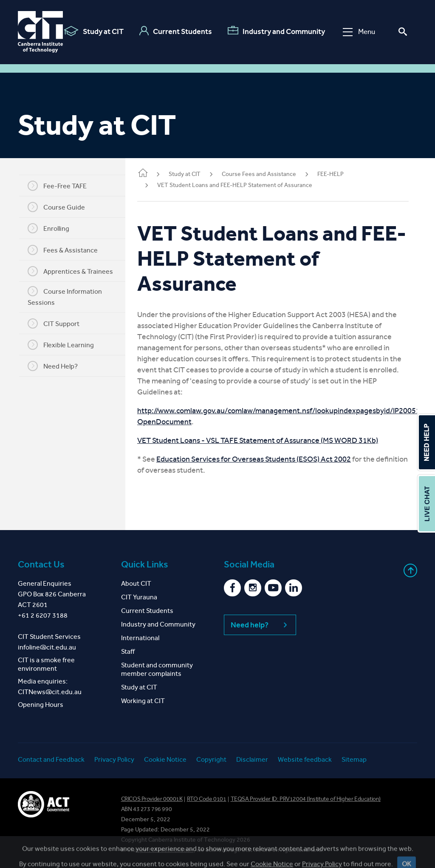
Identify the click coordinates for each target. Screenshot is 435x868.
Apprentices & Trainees (75, 271)
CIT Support (59, 323)
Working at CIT (143, 701)
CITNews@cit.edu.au (50, 692)
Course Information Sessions (70, 296)
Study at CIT (94, 31)
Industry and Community (276, 31)
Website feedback (305, 759)
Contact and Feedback (51, 759)
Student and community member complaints (157, 669)
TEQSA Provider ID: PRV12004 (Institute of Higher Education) (306, 799)
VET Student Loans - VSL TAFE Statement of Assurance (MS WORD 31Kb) (268, 440)
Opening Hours (41, 705)
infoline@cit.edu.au (47, 647)
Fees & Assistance (68, 250)
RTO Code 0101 (207, 799)
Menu (359, 32)
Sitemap (354, 759)
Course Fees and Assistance (269, 174)
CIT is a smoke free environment (46, 664)
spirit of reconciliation (165, 850)
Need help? (260, 625)
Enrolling (54, 228)
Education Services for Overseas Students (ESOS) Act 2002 (264, 459)
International (140, 638)
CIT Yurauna (139, 597)
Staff (128, 651)
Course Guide (61, 207)
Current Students (176, 31)
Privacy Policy (114, 759)
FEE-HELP (341, 174)
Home (153, 174)
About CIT (136, 583)
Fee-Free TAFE (62, 186)
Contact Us (41, 564)
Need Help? (58, 366)
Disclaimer (252, 759)
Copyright (211, 759)
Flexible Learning (66, 345)
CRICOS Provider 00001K (152, 799)
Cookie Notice (165, 759)
